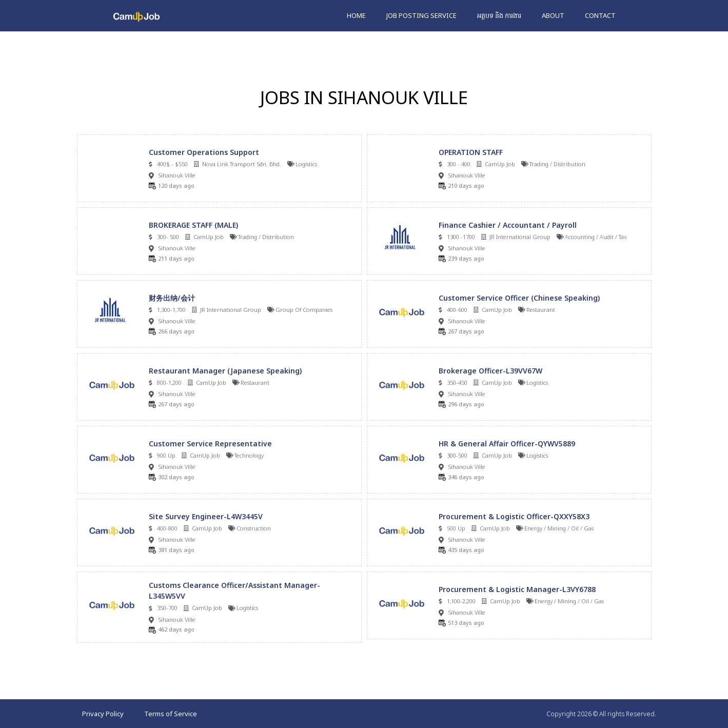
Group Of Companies (304, 310)
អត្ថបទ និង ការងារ (499, 15)
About (553, 15)
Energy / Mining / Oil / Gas (559, 528)
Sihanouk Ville (177, 175)
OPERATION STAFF (471, 152)
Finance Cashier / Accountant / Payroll (508, 225)
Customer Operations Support (204, 152)
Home (356, 15)
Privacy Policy (103, 714)
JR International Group (520, 237)
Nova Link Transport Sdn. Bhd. (242, 164)
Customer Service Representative (210, 444)
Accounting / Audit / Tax (596, 237)
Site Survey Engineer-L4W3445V (206, 516)
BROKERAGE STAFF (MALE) (193, 225)
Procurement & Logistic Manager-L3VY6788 (517, 589)
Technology (249, 455)
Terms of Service (171, 714)
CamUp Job (500, 164)
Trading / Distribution (557, 164)
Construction (254, 528)
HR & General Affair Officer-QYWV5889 (507, 444)
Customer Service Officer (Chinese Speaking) (519, 298)
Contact (600, 15)
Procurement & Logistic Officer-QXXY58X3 (514, 516)
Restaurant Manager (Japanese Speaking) (225, 371)
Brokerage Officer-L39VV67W (490, 371)
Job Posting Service (421, 15)
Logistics (306, 164)
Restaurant (541, 310)
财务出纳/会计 (172, 298)
